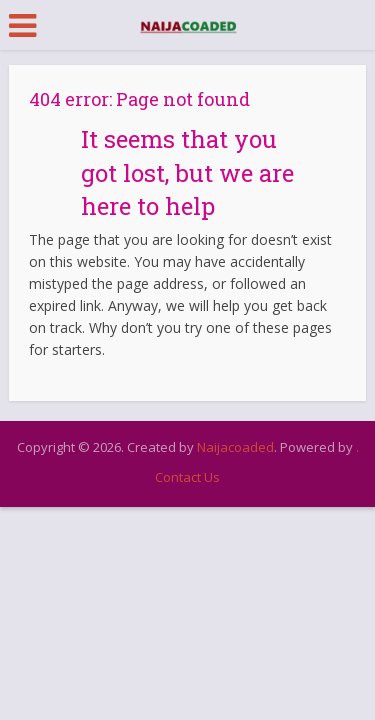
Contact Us (187, 477)
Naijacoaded (235, 447)
